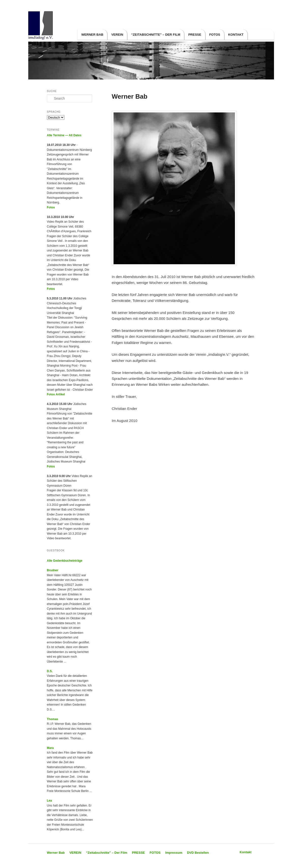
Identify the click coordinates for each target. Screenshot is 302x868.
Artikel (60, 394)
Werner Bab (92, 35)
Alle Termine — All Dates (64, 135)
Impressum (174, 853)
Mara (50, 748)
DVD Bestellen (198, 853)
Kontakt (236, 35)
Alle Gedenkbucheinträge (65, 561)
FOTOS (215, 35)
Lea (50, 801)
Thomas (53, 719)
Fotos (51, 207)
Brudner (53, 570)
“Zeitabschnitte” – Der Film (156, 35)
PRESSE (195, 35)
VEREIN (117, 35)
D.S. (50, 671)
